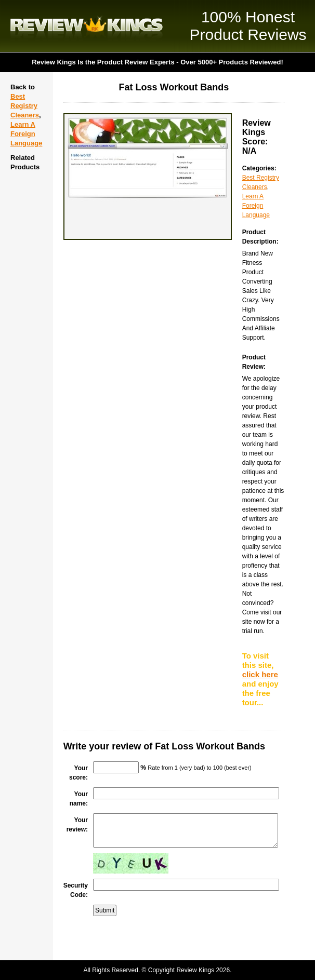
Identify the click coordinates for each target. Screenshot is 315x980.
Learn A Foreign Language (26, 134)
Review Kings (87, 26)
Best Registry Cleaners (25, 106)
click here (260, 674)
